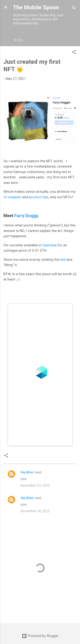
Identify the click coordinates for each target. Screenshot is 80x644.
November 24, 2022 (35, 485)
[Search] (74, 9)
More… (34, 40)
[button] (74, 53)
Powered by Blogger (40, 636)
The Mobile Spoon (36, 7)
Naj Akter (27, 472)
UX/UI (18, 40)
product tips (39, 197)
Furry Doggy (26, 216)
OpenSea (49, 245)
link (63, 260)
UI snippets (12, 197)
